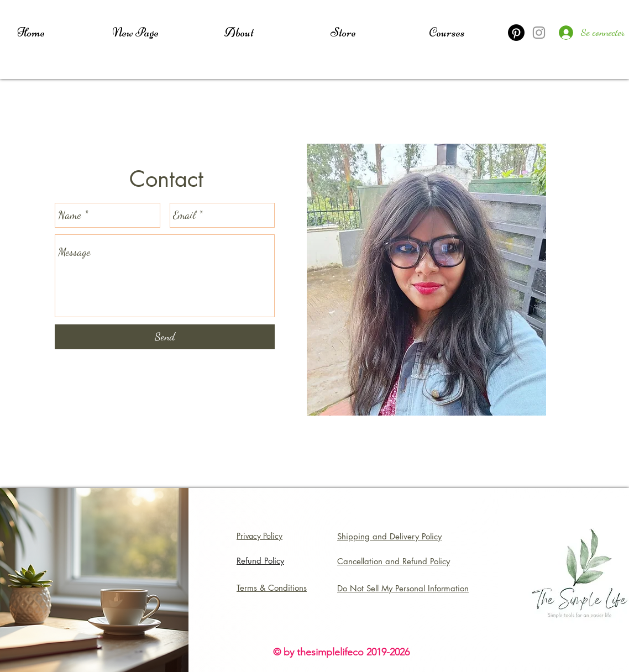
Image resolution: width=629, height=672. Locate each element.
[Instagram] (539, 33)
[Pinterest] (516, 33)
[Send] (165, 337)
